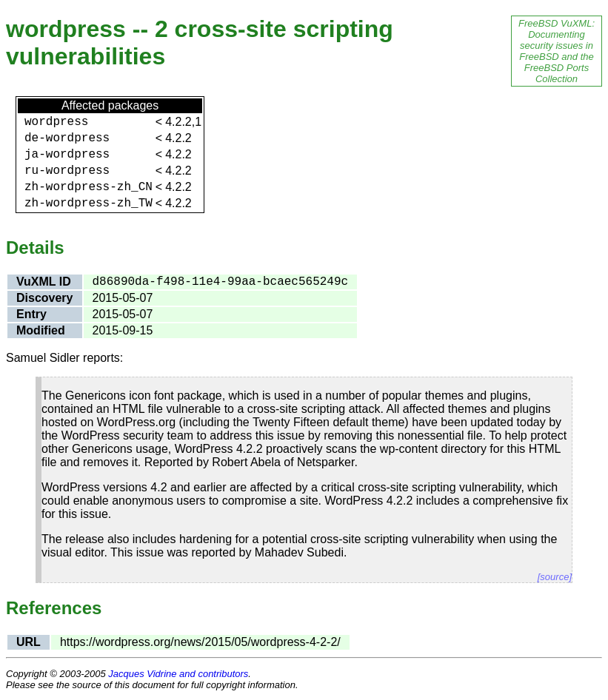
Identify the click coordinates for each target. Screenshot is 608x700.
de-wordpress (67, 138)
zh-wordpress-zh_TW (88, 203)
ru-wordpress (67, 171)
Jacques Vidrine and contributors (178, 674)
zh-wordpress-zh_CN (88, 187)
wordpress (56, 122)
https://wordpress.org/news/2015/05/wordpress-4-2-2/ (200, 642)
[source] (555, 577)
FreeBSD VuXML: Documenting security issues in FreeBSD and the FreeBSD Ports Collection (557, 51)
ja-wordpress (67, 155)
